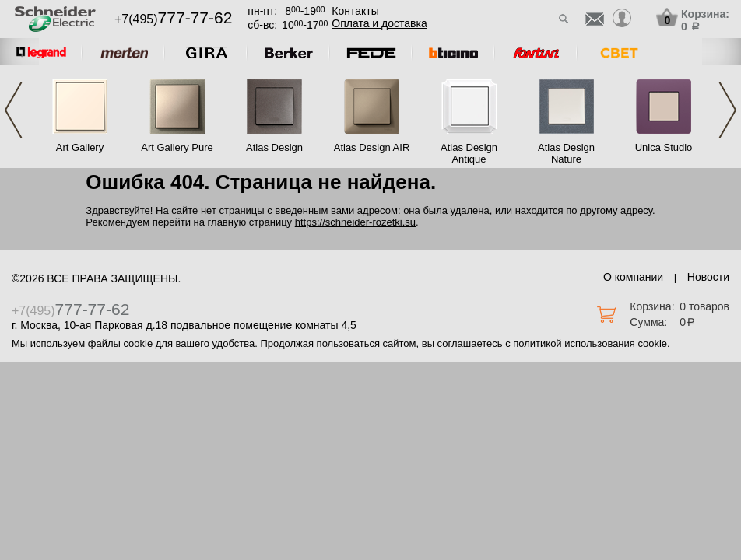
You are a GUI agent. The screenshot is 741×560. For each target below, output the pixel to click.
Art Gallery (80, 147)
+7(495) (173, 19)
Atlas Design (274, 147)
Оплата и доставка (379, 23)
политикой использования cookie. (591, 343)
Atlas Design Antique (469, 153)
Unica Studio (664, 147)
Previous (13, 110)
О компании (633, 277)
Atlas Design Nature (566, 153)
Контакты (355, 11)
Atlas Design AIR (372, 147)
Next (728, 110)
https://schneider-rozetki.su (355, 222)
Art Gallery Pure (177, 147)
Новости (708, 277)
